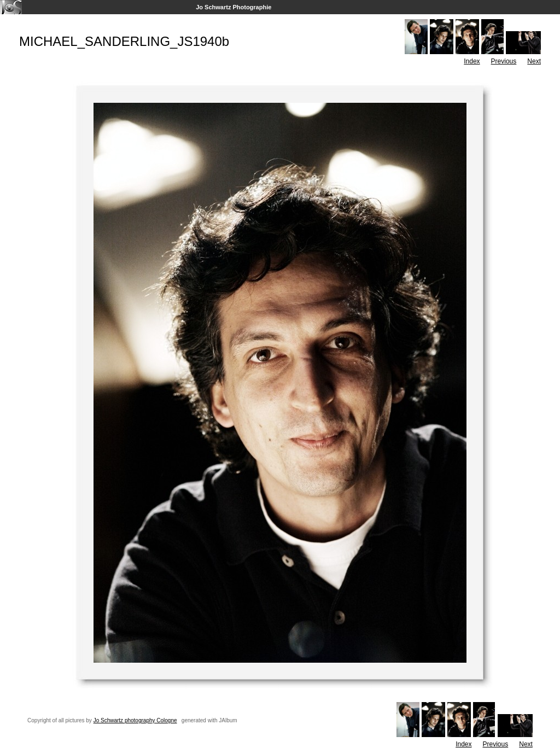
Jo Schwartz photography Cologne (135, 720)
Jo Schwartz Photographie (234, 7)
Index (472, 61)
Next (534, 61)
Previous (504, 61)
